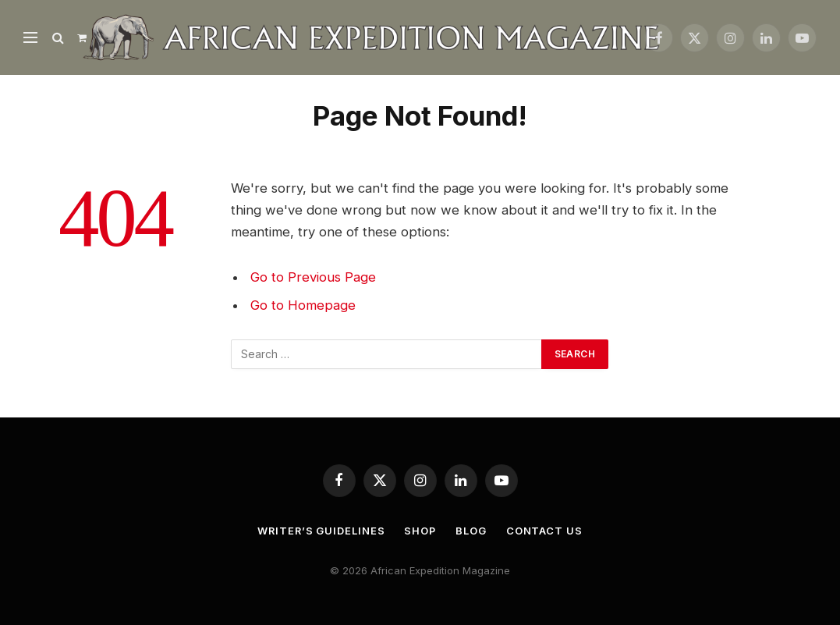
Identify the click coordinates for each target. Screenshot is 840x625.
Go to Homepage (303, 305)
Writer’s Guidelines (321, 531)
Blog (473, 531)
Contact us (545, 531)
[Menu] (30, 38)
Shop (421, 531)
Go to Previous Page (313, 277)
